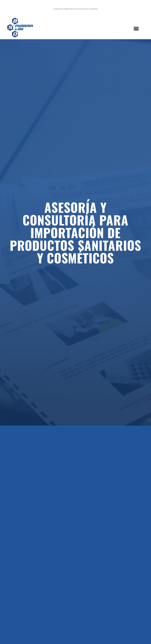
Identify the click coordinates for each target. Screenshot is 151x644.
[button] (136, 29)
